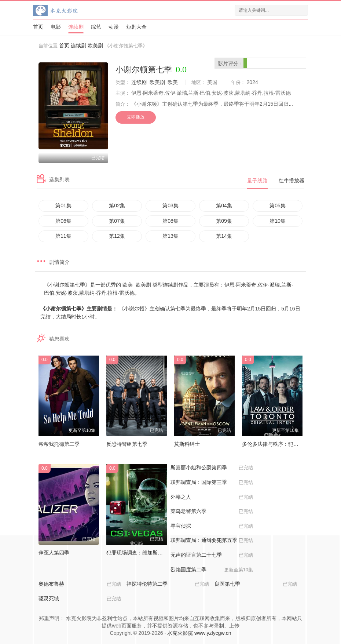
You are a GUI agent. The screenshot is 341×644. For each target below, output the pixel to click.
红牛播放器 (291, 181)
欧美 (173, 82)
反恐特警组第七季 (127, 444)
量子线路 (257, 181)
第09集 (224, 221)
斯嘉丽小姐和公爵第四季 (212, 468)
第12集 (117, 236)
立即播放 (136, 117)
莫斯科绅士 (187, 444)
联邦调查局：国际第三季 (212, 483)
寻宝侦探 (212, 526)
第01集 (63, 205)
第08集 (170, 221)
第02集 (117, 205)
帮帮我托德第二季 (59, 444)
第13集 (170, 236)
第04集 (224, 205)
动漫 (114, 27)
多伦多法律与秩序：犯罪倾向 (275, 444)
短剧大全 (136, 27)
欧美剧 (95, 46)
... (291, 104)
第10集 (278, 221)
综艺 (96, 27)
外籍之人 (212, 497)
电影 (56, 27)
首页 (38, 27)
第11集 (63, 236)
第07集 (117, 221)
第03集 (170, 205)
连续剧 (76, 27)
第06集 (63, 221)
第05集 (278, 205)
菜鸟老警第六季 (212, 512)
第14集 (224, 236)
